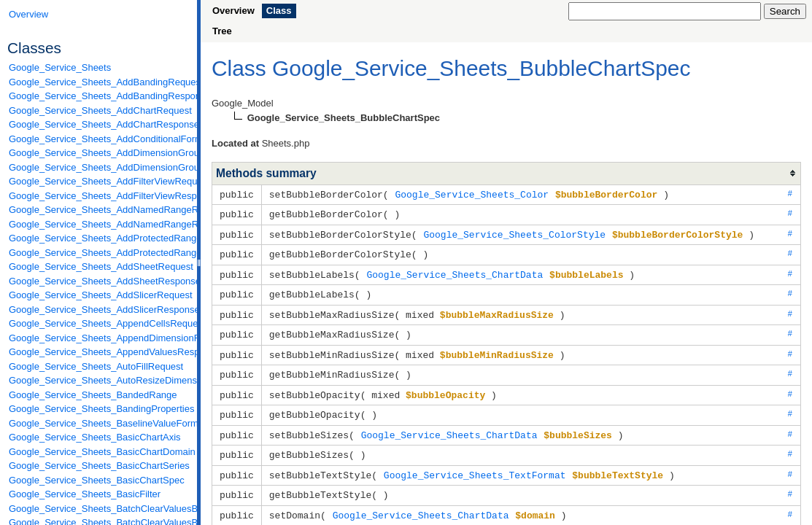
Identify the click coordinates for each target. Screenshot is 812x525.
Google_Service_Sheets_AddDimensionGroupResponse (99, 167)
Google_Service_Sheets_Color (472, 194)
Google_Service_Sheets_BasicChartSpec (97, 480)
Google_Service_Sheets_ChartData (455, 271)
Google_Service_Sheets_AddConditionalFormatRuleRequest (99, 139)
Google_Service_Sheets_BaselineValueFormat (99, 423)
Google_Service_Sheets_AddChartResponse (99, 124)
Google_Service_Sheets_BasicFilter (85, 494)
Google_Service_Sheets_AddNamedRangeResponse (99, 224)
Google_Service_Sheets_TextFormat (475, 464)
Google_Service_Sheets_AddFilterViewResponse (99, 196)
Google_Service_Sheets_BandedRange (93, 395)
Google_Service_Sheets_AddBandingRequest (99, 82)
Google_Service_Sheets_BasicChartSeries (99, 466)
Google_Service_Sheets (60, 67)
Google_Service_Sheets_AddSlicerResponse (99, 310)
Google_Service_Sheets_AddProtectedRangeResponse (99, 253)
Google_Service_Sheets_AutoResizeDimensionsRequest (99, 380)
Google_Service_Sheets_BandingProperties (99, 409)
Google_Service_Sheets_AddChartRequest (99, 110)
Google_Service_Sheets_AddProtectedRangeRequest (99, 238)
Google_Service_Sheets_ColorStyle (514, 233)
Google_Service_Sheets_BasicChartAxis (95, 437)
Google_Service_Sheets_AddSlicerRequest (99, 295)
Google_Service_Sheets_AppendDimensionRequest (99, 338)
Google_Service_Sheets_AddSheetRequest (99, 267)
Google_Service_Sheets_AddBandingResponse (99, 96)
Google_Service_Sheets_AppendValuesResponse (99, 352)
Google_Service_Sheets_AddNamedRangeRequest (99, 210)
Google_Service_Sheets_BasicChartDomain (99, 452)
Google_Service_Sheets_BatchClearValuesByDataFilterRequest (99, 509)
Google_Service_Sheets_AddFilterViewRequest (99, 181)
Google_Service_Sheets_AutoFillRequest (96, 366)
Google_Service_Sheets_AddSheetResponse (99, 281)
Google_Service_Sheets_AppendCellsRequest (99, 323)
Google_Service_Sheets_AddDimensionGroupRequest (99, 153)
